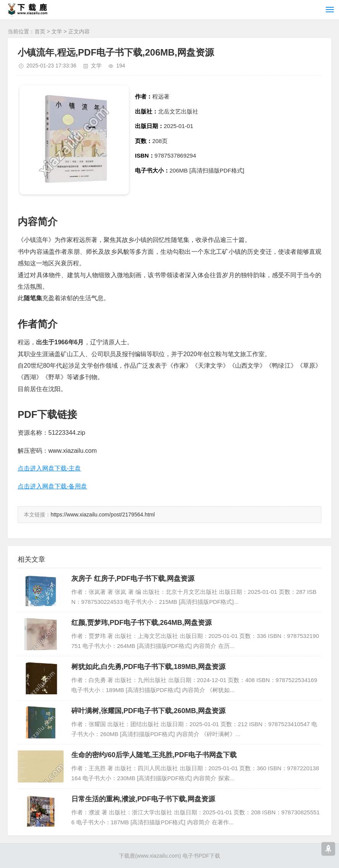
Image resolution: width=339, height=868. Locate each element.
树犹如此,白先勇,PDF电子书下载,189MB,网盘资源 (148, 667)
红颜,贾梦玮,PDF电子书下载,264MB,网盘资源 (142, 623)
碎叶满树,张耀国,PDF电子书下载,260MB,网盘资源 (148, 711)
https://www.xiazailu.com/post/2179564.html (103, 515)
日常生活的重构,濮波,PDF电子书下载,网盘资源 (143, 799)
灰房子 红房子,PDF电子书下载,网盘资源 (133, 579)
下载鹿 (127, 856)
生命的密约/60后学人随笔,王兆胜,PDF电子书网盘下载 (154, 755)
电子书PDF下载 (201, 856)
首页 (40, 31)
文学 (57, 31)
